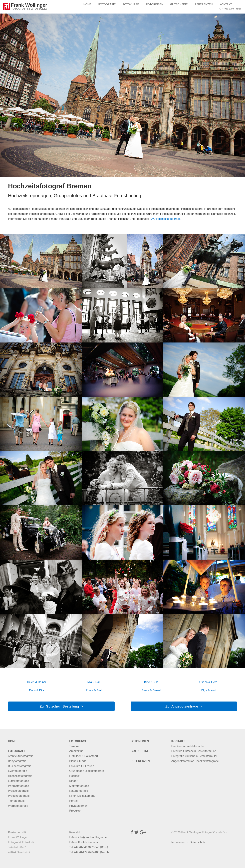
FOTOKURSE (131, 4)
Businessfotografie (20, 766)
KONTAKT (231, 7)
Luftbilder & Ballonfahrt (84, 756)
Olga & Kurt (208, 690)
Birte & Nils (151, 682)
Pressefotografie (18, 791)
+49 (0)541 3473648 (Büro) (91, 847)
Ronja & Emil (94, 690)
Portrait (74, 801)
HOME (88, 4)
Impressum (178, 842)
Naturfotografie (79, 791)
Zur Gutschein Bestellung (61, 706)
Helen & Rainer (37, 682)
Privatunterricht (79, 806)
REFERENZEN (204, 4)
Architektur (76, 751)
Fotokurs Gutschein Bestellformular (193, 751)
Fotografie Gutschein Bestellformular (194, 756)
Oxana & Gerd (208, 682)
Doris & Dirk (37, 690)
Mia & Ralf (94, 682)
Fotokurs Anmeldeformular (188, 746)
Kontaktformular (88, 842)
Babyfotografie (17, 761)
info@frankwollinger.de (92, 837)
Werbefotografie (18, 806)
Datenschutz (198, 842)
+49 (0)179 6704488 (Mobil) (91, 852)
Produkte (75, 811)
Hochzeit (75, 776)
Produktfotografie (19, 796)
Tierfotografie (16, 801)
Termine (74, 746)
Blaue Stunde (78, 761)
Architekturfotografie (21, 756)
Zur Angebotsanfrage (184, 706)
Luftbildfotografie (19, 781)
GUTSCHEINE (179, 4)
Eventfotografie (18, 771)
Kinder (73, 781)
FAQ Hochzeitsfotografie (165, 219)
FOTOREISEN (155, 4)
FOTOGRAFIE (108, 4)
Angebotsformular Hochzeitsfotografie (195, 761)
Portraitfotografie (19, 786)
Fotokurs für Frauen (82, 766)
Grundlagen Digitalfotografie (87, 771)
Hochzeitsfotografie (20, 776)
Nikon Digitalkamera (82, 796)
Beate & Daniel (151, 690)
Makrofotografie (79, 786)
